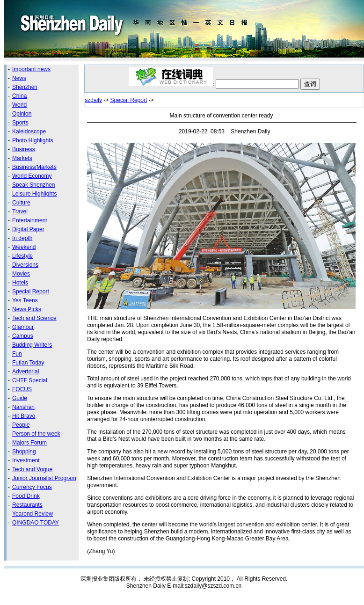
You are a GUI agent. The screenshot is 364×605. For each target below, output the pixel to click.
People (21, 425)
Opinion (22, 114)
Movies (21, 274)
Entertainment (30, 220)
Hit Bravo (24, 416)
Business (24, 149)
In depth (22, 238)
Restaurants (27, 505)
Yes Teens (25, 300)
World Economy (32, 176)
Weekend (24, 247)
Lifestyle (22, 256)
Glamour (23, 327)
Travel (20, 211)
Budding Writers (32, 345)
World (19, 105)
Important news (31, 69)
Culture (21, 203)
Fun (17, 354)
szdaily (93, 100)
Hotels (20, 283)
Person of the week (36, 434)
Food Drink (26, 496)
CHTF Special (30, 380)
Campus (23, 336)
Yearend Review (33, 514)
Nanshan (23, 407)
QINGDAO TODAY (36, 523)
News (19, 78)
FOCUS (22, 389)
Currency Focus (32, 487)
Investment (26, 460)
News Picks (27, 309)
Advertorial (25, 372)
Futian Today (28, 363)
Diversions (25, 265)
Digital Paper (28, 229)
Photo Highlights (33, 140)
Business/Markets (34, 167)
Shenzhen (25, 87)
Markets (22, 158)
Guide (20, 398)
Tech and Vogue (32, 469)
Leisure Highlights (34, 194)
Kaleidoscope (29, 131)
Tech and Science (34, 318)
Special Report (31, 292)
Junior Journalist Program (44, 478)
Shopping (24, 452)
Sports (20, 123)
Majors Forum (29, 443)
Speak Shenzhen (33, 185)
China (19, 96)
